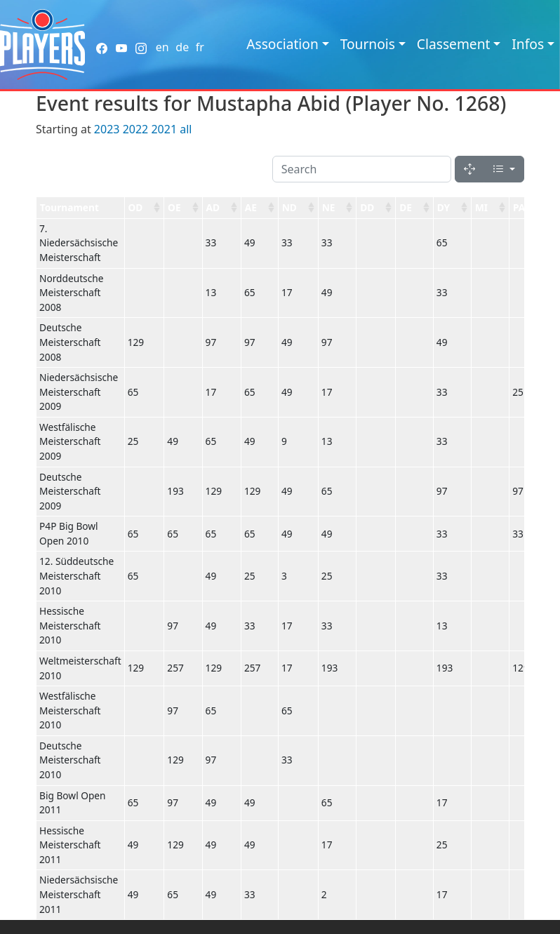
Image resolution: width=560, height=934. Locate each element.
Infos (528, 44)
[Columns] (504, 169)
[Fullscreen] (469, 169)
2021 (164, 129)
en (162, 47)
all (186, 129)
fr (200, 47)
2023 (107, 129)
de (182, 47)
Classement (454, 44)
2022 (136, 129)
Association (282, 44)
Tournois (368, 44)
